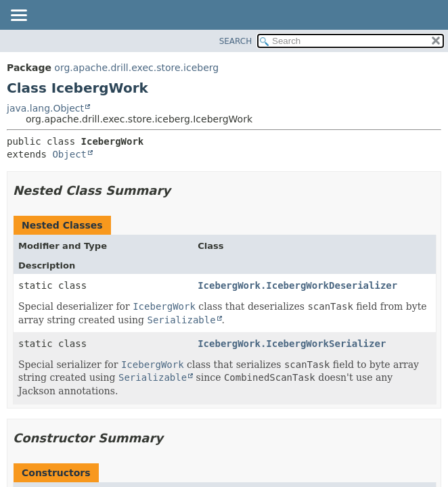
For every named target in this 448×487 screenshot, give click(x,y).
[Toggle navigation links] (18, 16)
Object (69, 154)
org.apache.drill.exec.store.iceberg (136, 68)
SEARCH (236, 41)
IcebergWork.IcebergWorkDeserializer (297, 285)
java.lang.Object (45, 108)
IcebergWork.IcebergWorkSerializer (292, 344)
